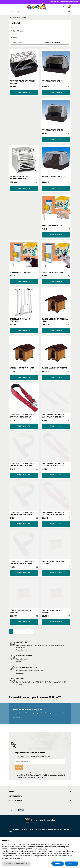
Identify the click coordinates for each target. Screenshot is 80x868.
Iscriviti (19, 768)
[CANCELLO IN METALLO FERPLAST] (24, 302)
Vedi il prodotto (24, 93)
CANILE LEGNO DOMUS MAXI (54, 368)
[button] (77, 840)
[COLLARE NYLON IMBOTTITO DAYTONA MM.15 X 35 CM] (24, 398)
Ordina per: (48, 43)
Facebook (19, 810)
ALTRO (14, 28)
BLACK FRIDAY (17, 31)
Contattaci (20, 684)
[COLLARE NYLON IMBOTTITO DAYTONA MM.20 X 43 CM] (56, 398)
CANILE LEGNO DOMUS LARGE (23, 368)
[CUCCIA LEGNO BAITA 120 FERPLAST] (24, 593)
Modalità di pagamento (24, 650)
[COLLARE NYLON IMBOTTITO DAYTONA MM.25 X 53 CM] (56, 447)
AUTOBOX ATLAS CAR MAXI (54, 177)
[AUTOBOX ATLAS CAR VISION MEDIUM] (24, 64)
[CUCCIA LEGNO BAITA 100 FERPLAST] (56, 545)
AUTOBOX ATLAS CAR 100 (53, 81)
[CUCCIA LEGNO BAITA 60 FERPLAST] (56, 593)
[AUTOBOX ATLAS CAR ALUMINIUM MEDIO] (24, 160)
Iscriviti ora (20, 673)
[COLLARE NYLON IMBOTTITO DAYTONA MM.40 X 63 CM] (56, 496)
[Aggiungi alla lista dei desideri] (37, 87)
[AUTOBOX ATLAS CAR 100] (56, 64)
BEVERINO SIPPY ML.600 (52, 272)
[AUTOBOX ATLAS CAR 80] (56, 113)
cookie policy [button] (42, 849)
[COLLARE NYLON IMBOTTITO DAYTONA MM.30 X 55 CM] (24, 496)
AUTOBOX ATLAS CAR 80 (52, 130)
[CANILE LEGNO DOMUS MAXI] (56, 351)
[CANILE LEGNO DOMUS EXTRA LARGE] (56, 302)
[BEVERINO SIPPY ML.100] (56, 209)
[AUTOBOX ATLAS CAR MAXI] (56, 160)
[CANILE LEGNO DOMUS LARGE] (24, 351)
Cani (13, 35)
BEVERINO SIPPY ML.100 (52, 226)
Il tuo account (16, 801)
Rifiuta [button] (58, 863)
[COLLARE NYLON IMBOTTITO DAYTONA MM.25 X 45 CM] (24, 447)
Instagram (23, 810)
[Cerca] (40, 12)
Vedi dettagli (20, 661)
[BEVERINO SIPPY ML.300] (24, 255)
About (12, 792)
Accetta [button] (71, 863)
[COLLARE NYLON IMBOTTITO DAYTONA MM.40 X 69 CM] (24, 545)
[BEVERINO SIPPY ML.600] (56, 255)
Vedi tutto (14, 38)
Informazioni (15, 796)
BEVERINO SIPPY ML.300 (20, 272)
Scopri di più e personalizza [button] (16, 863)
